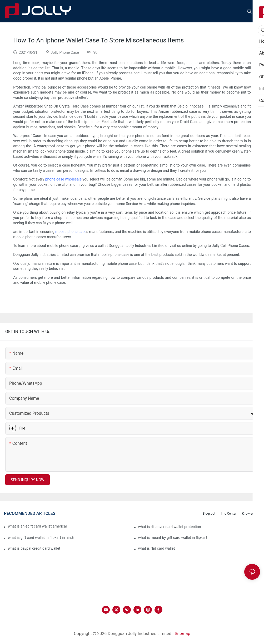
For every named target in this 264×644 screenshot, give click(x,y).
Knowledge (250, 514)
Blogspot (209, 514)
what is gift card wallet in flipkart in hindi (41, 538)
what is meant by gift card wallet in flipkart (173, 538)
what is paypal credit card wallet (34, 548)
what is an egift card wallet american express (37, 526)
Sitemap (183, 634)
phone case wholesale (63, 179)
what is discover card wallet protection (170, 527)
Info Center (229, 514)
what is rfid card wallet (157, 548)
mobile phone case (71, 232)
